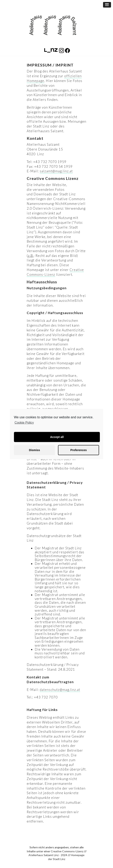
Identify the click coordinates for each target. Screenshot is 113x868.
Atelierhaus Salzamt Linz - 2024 (48, 855)
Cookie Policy (24, 423)
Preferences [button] (79, 450)
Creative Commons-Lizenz (67, 851)
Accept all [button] (57, 437)
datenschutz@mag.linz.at (60, 690)
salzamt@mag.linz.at (56, 171)
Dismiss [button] (34, 450)
